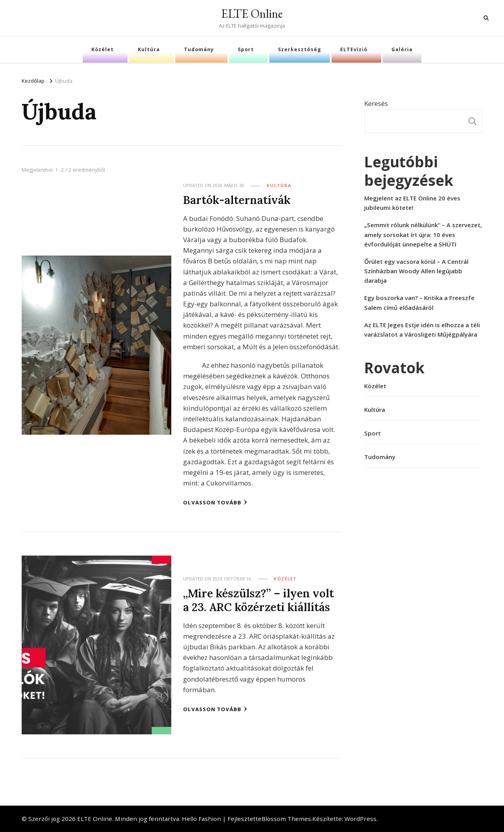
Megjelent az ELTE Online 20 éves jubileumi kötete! (412, 203)
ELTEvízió (354, 49)
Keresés (376, 103)
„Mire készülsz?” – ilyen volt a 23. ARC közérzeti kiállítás (258, 600)
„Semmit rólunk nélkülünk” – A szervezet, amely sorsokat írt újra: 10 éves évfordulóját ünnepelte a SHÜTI (423, 234)
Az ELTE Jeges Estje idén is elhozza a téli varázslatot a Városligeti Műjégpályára (422, 330)
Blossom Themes (286, 819)
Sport (246, 49)
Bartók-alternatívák (237, 200)
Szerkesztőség (300, 49)
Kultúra (149, 49)
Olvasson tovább (215, 502)
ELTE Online (252, 14)
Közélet (103, 49)
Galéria (402, 49)
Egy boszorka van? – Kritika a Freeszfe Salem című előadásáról (419, 302)
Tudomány (199, 49)
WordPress (360, 819)
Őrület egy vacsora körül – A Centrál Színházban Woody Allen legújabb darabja (416, 271)
